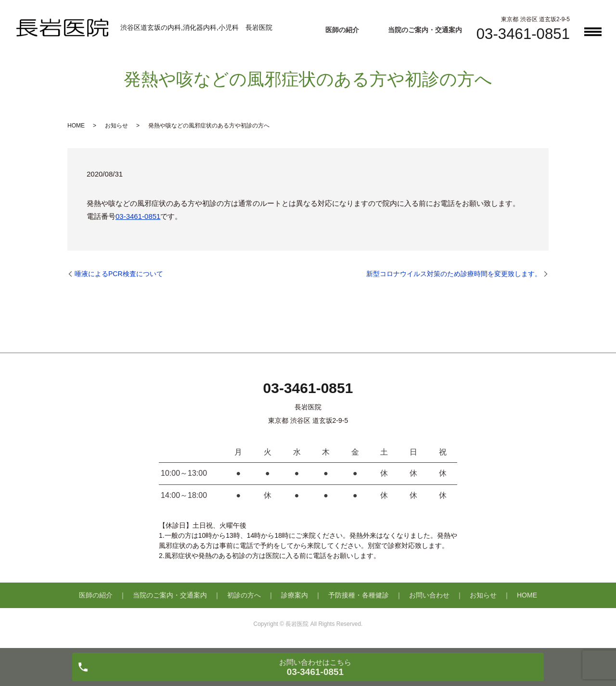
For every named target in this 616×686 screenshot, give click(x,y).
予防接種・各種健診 (359, 595)
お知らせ (116, 126)
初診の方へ (244, 595)
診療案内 (295, 595)
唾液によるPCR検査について (119, 274)
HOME (76, 126)
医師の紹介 (342, 30)
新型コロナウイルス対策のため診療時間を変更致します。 (454, 274)
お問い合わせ (429, 595)
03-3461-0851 (138, 216)
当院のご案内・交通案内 (425, 30)
